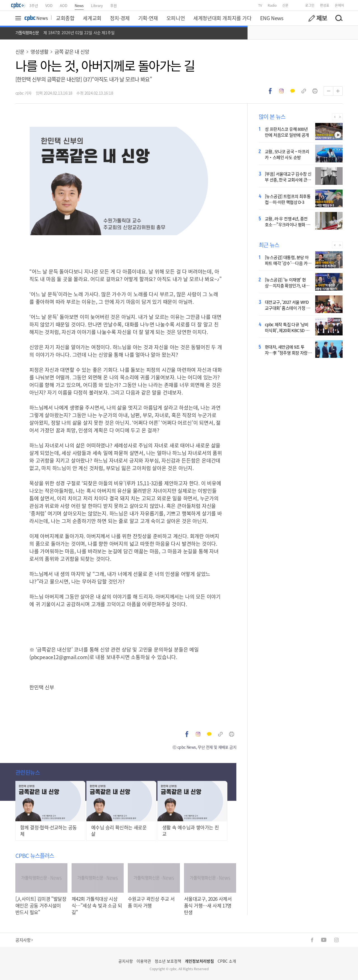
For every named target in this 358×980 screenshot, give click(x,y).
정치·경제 (120, 18)
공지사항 (24, 940)
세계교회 (92, 18)
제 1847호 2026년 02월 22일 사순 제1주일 (79, 32)
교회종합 (65, 18)
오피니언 (176, 18)
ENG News (272, 18)
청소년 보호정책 (168, 961)
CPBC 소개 (227, 961)
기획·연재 (148, 18)
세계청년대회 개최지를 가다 (222, 18)
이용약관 (144, 961)
